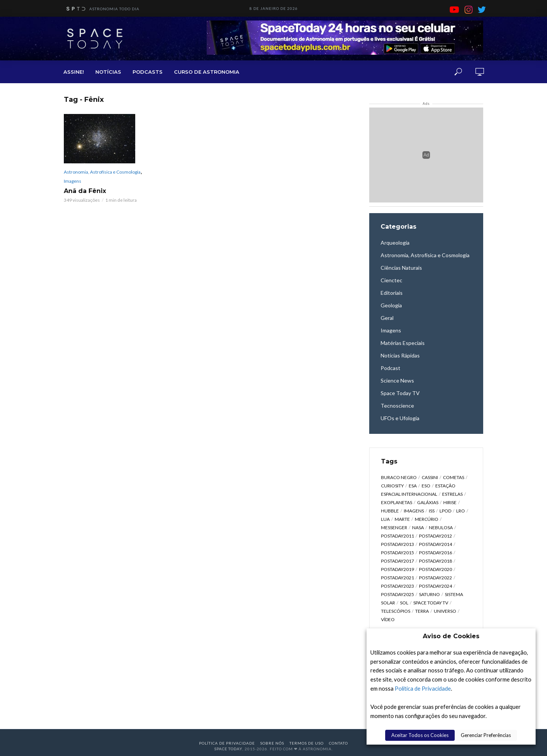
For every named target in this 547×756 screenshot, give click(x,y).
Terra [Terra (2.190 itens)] (422, 611)
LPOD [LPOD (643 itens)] (445, 511)
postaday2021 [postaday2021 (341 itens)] (398, 578)
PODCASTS (148, 72)
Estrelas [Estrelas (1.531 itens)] (452, 494)
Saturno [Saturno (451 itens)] (429, 594)
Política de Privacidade (423, 689)
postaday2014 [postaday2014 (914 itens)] (436, 544)
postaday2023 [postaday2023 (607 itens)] (398, 586)
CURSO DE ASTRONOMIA (207, 72)
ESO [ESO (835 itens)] (426, 486)
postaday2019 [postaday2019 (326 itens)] (398, 569)
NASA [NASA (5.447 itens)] (418, 527)
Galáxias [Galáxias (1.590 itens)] (428, 502)
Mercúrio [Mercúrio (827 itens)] (427, 519)
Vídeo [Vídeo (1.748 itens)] (388, 619)
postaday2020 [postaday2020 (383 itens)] (436, 569)
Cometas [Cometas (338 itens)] (454, 477)
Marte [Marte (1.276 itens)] (402, 519)
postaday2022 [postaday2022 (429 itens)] (436, 578)
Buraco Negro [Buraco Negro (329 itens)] (399, 477)
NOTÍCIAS (108, 72)
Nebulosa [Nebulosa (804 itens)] (441, 527)
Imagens (73, 181)
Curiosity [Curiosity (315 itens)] (392, 486)
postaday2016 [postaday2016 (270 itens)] (436, 553)
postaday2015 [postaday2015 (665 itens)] (398, 553)
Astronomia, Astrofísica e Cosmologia (102, 172)
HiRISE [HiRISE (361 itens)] (450, 502)
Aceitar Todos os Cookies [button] (420, 735)
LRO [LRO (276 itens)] (461, 511)
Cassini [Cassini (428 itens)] (430, 477)
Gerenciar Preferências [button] (486, 735)
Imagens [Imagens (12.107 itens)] (414, 511)
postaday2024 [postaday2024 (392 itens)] (436, 586)
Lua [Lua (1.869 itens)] (385, 519)
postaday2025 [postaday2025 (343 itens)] (398, 594)
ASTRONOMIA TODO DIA (102, 9)
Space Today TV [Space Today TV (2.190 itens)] (431, 603)
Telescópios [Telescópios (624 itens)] (396, 611)
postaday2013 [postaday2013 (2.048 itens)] (398, 544)
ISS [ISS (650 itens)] (432, 511)
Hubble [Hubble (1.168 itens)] (390, 511)
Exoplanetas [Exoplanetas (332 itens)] (397, 502)
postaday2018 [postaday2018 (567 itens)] (436, 561)
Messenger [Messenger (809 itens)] (394, 527)
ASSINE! (74, 72)
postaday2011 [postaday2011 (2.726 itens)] (398, 536)
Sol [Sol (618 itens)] (404, 603)
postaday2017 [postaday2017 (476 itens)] (398, 561)
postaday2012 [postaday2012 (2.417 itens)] (436, 536)
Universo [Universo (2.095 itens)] (445, 611)
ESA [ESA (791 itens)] (413, 486)
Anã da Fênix (85, 191)
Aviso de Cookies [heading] (451, 636)
